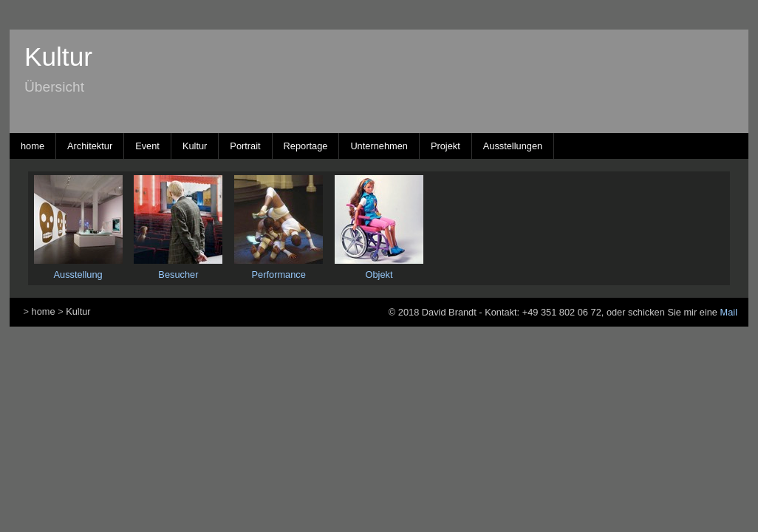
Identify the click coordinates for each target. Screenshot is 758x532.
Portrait (245, 146)
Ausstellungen (513, 146)
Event (147, 146)
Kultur (195, 146)
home (33, 146)
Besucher (178, 274)
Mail (729, 312)
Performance (279, 274)
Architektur (90, 146)
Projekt (445, 146)
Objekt (379, 274)
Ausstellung (78, 274)
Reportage (306, 146)
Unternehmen (379, 146)
